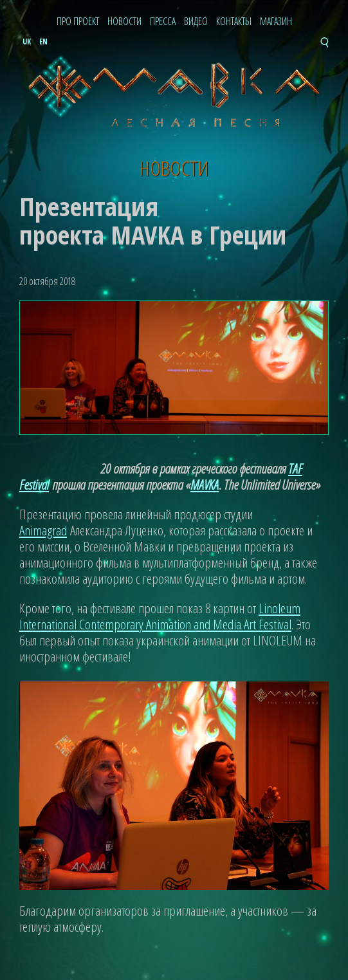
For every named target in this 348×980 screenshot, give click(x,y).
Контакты (234, 22)
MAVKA (205, 485)
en (43, 42)
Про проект (78, 22)
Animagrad (43, 530)
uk (27, 42)
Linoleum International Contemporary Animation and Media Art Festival (160, 616)
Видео (196, 22)
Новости (124, 22)
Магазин (276, 22)
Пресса (163, 22)
